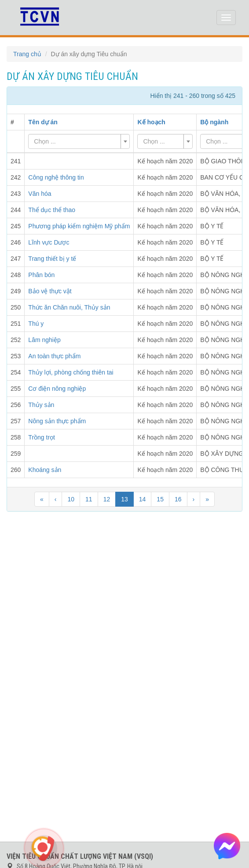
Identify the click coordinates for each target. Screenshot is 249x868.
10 (71, 499)
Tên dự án (43, 122)
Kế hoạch (151, 122)
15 (160, 499)
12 (107, 499)
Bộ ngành (214, 122)
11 (89, 499)
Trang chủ (27, 54)
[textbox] (76, 141)
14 (143, 499)
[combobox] (79, 141)
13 (124, 499)
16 (178, 499)
